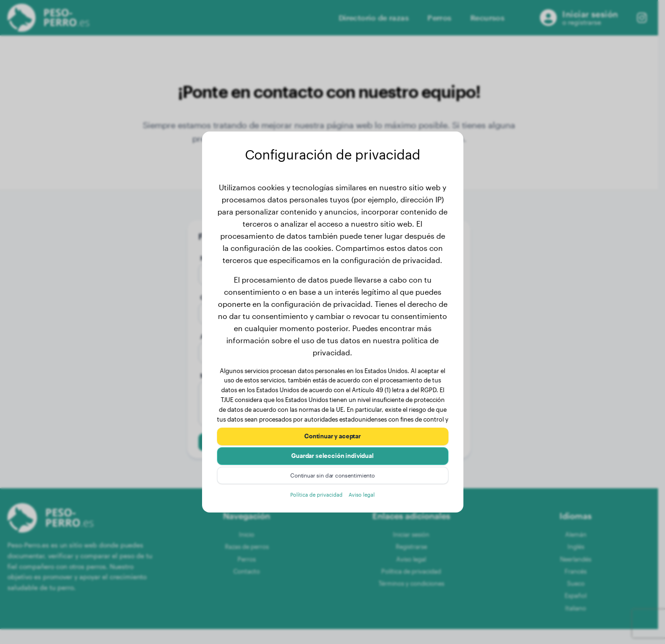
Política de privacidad (314, 499)
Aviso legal (366, 499)
